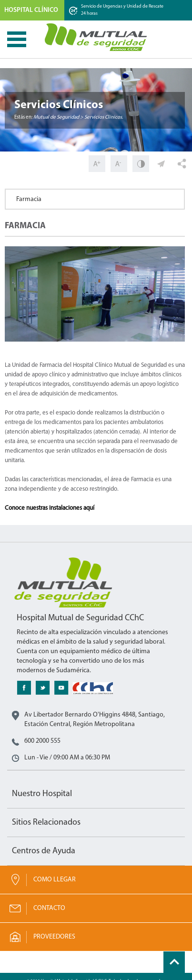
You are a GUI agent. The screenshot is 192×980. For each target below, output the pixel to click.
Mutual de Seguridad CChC (96, 37)
